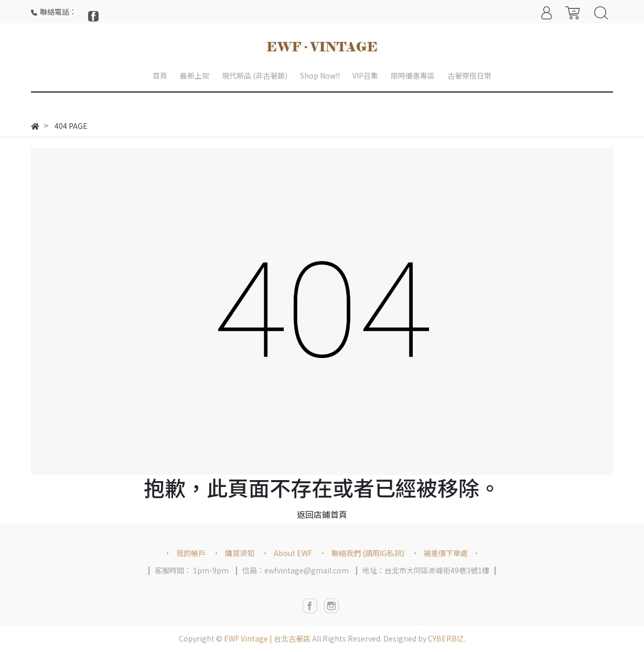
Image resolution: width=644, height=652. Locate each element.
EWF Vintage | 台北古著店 (267, 638)
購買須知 (240, 553)
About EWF (293, 553)
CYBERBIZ (446, 638)
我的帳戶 (191, 553)
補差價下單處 (446, 553)
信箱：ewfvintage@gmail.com (296, 570)
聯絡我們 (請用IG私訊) (368, 553)
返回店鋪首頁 (322, 514)
